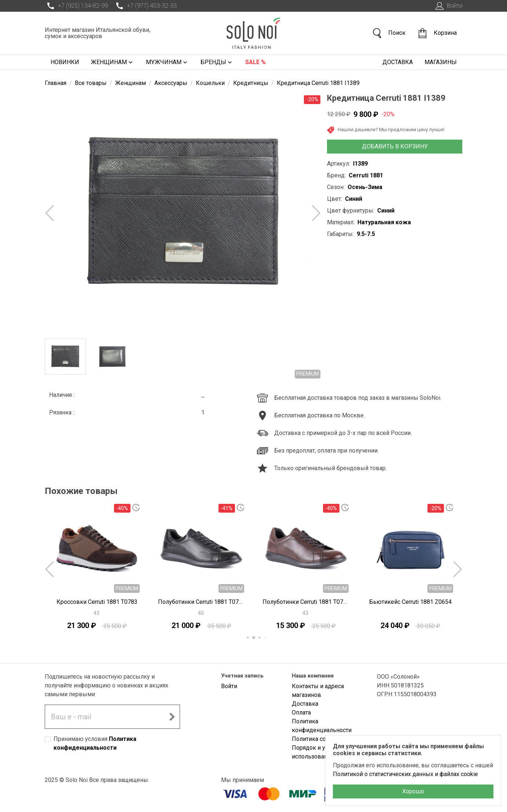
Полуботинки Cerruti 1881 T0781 (201, 602)
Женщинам (113, 62)
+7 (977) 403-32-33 (145, 6)
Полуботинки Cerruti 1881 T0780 (306, 602)
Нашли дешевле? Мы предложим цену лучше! (386, 130)
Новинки (65, 62)
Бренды (217, 62)
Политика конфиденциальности (322, 726)
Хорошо (413, 791)
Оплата (301, 713)
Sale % (256, 62)
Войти (448, 6)
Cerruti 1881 (366, 175)
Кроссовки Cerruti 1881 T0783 (97, 602)
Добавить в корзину (395, 146)
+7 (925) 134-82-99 (76, 6)
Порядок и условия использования (318, 752)
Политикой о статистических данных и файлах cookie (405, 774)
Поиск (389, 33)
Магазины (441, 62)
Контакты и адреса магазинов (318, 691)
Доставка (398, 62)
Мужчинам (167, 62)
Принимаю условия (95, 743)
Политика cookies (316, 739)
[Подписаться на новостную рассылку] (172, 717)
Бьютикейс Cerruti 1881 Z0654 (410, 602)
